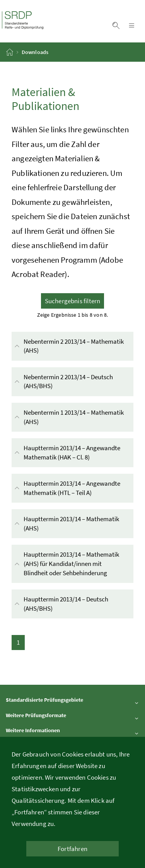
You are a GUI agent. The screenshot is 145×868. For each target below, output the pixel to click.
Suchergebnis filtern (73, 301)
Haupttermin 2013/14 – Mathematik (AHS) (66, 524)
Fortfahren (72, 849)
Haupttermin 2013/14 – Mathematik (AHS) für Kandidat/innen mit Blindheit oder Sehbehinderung (73, 564)
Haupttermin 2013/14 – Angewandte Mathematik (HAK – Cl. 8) (73, 453)
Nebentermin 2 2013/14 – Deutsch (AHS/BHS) (63, 382)
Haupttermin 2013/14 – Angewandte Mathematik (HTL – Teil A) (73, 488)
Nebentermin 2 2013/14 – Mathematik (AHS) (68, 346)
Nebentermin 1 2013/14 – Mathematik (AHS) (68, 417)
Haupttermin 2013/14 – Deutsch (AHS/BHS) (61, 604)
